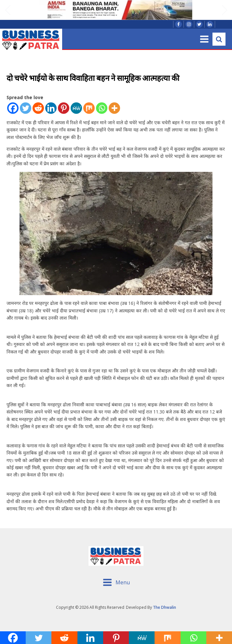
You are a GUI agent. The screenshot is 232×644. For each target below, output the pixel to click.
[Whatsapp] (102, 108)
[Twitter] (26, 108)
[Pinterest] (64, 108)
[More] (114, 108)
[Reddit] (38, 108)
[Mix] (89, 108)
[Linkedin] (51, 108)
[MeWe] (76, 108)
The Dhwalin (164, 607)
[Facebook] (13, 108)
